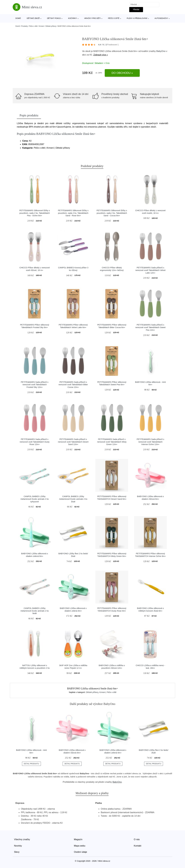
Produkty (24, 26)
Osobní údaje (80, 852)
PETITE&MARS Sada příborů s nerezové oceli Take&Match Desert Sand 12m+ (73, 442)
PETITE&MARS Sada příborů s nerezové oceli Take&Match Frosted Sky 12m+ (35, 385)
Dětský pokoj (54, 18)
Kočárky (73, 18)
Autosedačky (161, 18)
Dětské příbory (51, 26)
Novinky (18, 846)
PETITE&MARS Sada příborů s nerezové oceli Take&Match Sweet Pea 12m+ (150, 327)
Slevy (17, 852)
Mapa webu (80, 846)
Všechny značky (22, 839)
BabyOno (161, 51)
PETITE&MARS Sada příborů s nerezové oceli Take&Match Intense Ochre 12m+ (150, 442)
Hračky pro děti (92, 18)
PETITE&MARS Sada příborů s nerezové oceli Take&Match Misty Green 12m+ (112, 442)
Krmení (42, 26)
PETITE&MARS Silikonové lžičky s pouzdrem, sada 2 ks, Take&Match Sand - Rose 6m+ (73, 213)
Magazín (78, 839)
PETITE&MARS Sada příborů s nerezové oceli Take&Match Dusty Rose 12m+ (35, 442)
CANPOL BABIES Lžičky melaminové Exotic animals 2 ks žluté (73, 499)
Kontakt (138, 846)
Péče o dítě (114, 18)
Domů (18, 18)
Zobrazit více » (101, 55)
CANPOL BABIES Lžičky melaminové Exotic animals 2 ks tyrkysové (35, 499)
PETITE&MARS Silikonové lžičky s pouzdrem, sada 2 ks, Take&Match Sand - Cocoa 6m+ (112, 213)
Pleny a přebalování (137, 18)
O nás (137, 839)
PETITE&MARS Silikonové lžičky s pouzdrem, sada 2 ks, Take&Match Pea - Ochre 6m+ (35, 213)
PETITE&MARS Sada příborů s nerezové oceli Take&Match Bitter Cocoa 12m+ (73, 385)
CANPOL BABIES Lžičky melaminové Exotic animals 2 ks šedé (35, 611)
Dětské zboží (33, 18)
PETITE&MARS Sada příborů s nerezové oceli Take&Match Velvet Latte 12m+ (150, 270)
